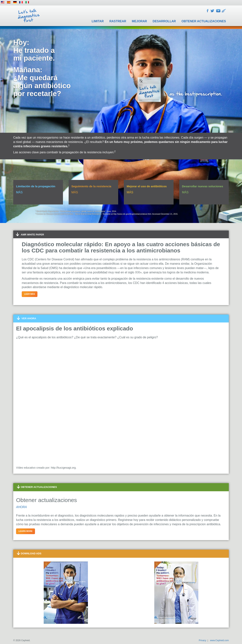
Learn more (26, 531)
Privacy (202, 640)
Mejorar (139, 21)
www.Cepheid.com (219, 640)
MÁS (19, 192)
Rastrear (118, 21)
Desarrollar (164, 21)
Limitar (98, 21)
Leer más (30, 294)
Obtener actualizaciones (204, 21)
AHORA (21, 507)
